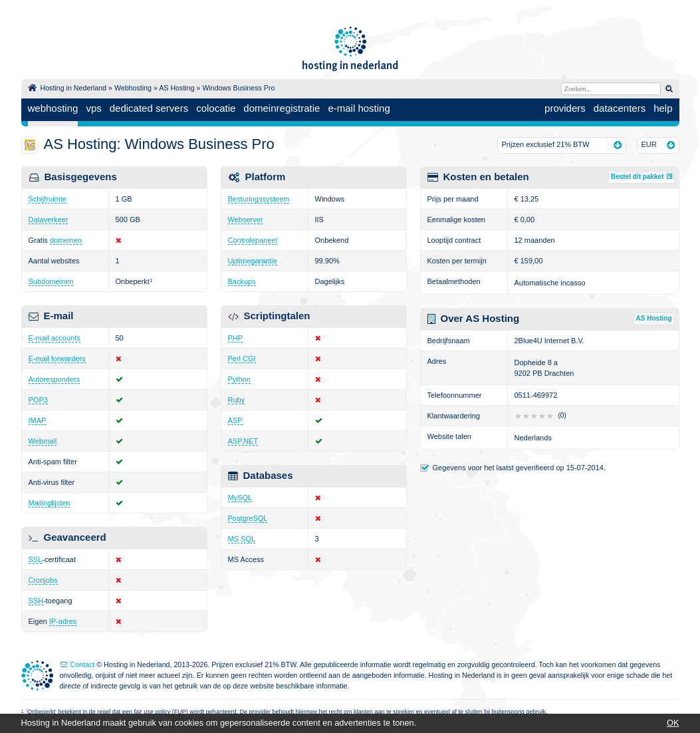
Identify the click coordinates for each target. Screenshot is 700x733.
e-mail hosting (359, 108)
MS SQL (242, 539)
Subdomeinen (51, 281)
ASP (235, 420)
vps (93, 108)
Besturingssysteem (259, 199)
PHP (236, 338)
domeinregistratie (282, 108)
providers (565, 108)
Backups (242, 281)
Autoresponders (55, 379)
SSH (36, 601)
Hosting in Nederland (74, 88)
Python (239, 379)
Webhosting (133, 88)
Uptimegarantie (253, 261)
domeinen (66, 240)
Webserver (246, 220)
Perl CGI (242, 359)
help (663, 108)
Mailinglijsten (50, 503)
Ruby (237, 400)
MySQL (240, 498)
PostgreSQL (248, 518)
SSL (36, 559)
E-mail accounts (55, 338)
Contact (83, 664)
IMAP (38, 420)
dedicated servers (149, 108)
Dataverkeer (49, 220)
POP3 (38, 400)
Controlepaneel (253, 240)
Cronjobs (43, 580)
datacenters (620, 108)
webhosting (53, 108)
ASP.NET (243, 441)
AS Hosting (176, 88)
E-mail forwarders (57, 359)
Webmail (43, 441)
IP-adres (63, 621)
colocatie (216, 108)
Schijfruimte (48, 199)
